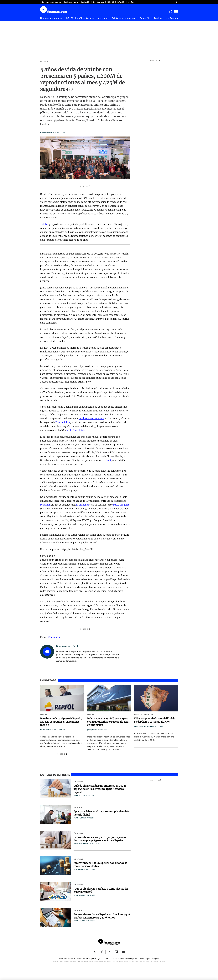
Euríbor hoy (99, 2)
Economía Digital (81, 844)
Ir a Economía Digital (177, 18)
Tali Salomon (79, 869)
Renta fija (145, 18)
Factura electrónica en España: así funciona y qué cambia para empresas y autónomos (102, 916)
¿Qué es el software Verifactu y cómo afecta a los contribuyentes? (101, 890)
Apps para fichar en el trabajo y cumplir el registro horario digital (102, 813)
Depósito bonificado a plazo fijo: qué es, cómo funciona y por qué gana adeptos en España (100, 839)
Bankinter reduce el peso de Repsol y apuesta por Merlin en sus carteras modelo (61, 722)
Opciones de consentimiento (121, 959)
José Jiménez (92, 730)
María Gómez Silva (48, 730)
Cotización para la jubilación (77, 2)
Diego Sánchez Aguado (144, 727)
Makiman (45, 505)
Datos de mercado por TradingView (146, 959)
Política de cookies (84, 959)
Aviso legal (96, 959)
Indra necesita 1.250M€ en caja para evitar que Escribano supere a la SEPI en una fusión (108, 722)
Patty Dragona (121, 505)
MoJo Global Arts (76, 430)
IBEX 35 (111, 2)
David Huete (79, 818)
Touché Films (63, 422)
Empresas (44, 61)
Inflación (121, 2)
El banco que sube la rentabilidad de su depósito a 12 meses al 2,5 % (155, 720)
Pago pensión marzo (52, 2)
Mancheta (105, 959)
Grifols (131, 2)
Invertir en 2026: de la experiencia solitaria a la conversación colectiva (100, 865)
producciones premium (91, 418)
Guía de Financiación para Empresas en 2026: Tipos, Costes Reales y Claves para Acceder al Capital (100, 789)
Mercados (103, 18)
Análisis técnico (86, 18)
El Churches (83, 505)
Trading (158, 18)
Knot (108, 460)
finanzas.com (46, 132)
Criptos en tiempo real (124, 18)
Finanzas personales (51, 18)
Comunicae (54, 637)
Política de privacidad (67, 959)
